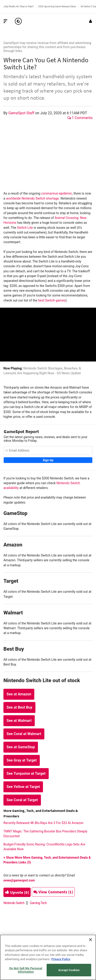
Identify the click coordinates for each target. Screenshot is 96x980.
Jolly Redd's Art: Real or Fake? (19, 6)
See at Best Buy (20, 707)
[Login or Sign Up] (91, 21)
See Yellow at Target (23, 787)
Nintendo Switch (14, 903)
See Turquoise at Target (26, 773)
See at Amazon (19, 694)
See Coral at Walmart (24, 734)
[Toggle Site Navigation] (5, 21)
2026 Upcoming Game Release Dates (57, 6)
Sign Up (48, 460)
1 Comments (80, 118)
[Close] (91, 940)
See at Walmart (19, 721)
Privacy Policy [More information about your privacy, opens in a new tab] (61, 959)
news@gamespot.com (19, 880)
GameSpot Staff (22, 113)
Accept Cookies (69, 970)
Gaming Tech (38, 903)
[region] (48, 957)
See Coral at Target (22, 800)
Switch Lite (25, 228)
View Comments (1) (53, 892)
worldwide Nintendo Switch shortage (32, 198)
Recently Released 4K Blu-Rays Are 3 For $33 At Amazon (43, 823)
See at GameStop (21, 747)
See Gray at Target (22, 760)
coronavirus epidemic (57, 193)
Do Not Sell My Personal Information (26, 970)
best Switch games (52, 300)
